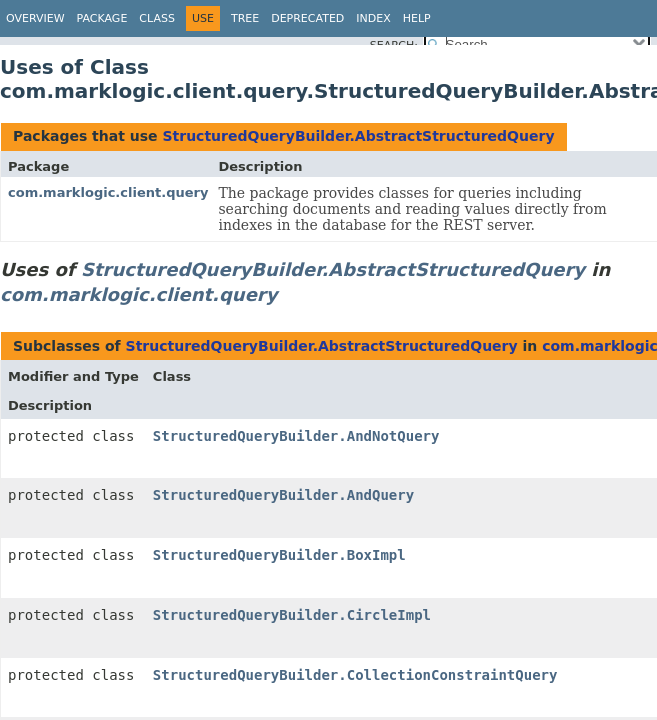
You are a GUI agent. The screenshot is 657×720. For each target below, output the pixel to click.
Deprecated (307, 18)
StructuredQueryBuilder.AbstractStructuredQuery (358, 136)
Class (157, 18)
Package (102, 18)
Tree (245, 18)
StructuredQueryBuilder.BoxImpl (279, 555)
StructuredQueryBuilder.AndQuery (283, 495)
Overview (35, 18)
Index (373, 18)
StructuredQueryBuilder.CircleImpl (292, 615)
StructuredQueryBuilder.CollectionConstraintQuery (355, 675)
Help (417, 18)
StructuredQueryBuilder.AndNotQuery (296, 436)
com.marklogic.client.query (108, 192)
